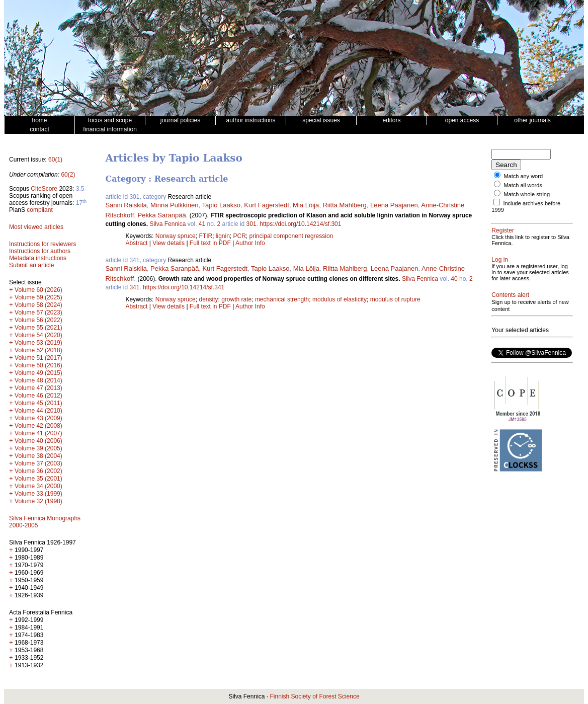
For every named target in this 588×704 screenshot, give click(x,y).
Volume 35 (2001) (38, 479)
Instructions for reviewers (43, 244)
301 (251, 224)
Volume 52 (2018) (38, 350)
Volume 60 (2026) (38, 290)
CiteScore (44, 189)
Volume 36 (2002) (38, 471)
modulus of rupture (395, 299)
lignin (223, 236)
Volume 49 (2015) (38, 373)
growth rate (236, 299)
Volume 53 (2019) (38, 343)
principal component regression (291, 236)
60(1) (55, 160)
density (208, 299)
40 (454, 279)
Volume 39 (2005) (38, 448)
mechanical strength (282, 299)
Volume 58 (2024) (38, 305)
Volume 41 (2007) (38, 433)
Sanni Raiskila (126, 205)
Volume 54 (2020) (38, 335)
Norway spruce (176, 236)
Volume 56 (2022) (38, 320)
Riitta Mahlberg (344, 205)
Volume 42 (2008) (38, 426)
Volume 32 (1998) (38, 501)
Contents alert (510, 295)
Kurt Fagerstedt (267, 205)
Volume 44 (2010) (38, 411)
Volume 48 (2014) (38, 380)
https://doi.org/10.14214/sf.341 (184, 287)
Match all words (523, 185)
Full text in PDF (210, 243)
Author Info (250, 243)
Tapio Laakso (221, 205)
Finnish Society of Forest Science (314, 696)
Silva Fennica (167, 224)
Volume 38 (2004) (38, 456)
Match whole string (527, 194)
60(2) (68, 175)
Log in (500, 260)
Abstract (136, 243)
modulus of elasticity (340, 299)
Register (503, 230)
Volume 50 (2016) (38, 365)
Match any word (523, 176)
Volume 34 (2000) (38, 486)
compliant (39, 210)
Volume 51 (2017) (38, 358)
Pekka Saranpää (161, 215)
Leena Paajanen (394, 205)
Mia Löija (306, 205)
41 (202, 224)
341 (134, 287)
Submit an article (31, 265)
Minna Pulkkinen (174, 205)
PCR (240, 236)
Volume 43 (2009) (38, 418)
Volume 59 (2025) (38, 297)
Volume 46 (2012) (38, 396)
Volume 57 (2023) (38, 312)
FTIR (205, 236)
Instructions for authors (40, 251)
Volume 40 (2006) (38, 441)
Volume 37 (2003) (38, 463)
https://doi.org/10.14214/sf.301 (300, 224)
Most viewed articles (36, 227)
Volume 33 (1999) (38, 494)
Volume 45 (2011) (38, 403)
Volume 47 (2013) (38, 388)
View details (169, 243)
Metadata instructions (38, 258)
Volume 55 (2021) (38, 328)
